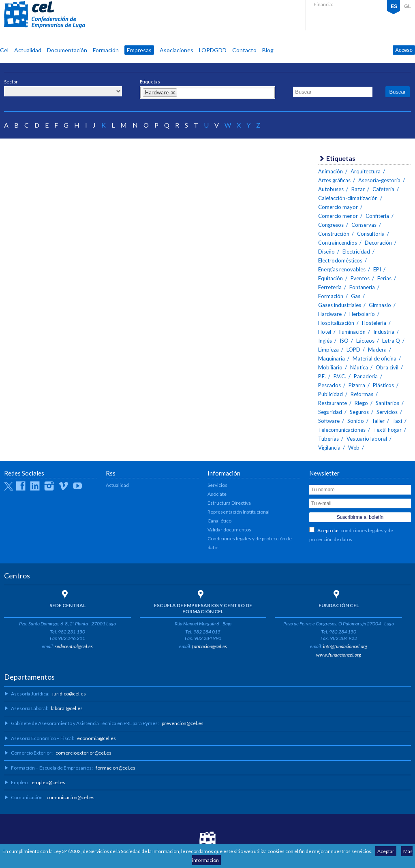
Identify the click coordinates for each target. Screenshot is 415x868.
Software (329, 421)
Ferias (384, 278)
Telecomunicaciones (342, 430)
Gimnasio (380, 305)
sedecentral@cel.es (74, 646)
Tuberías (328, 439)
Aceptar (386, 851)
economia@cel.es (96, 738)
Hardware (330, 314)
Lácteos (365, 341)
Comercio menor (338, 216)
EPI (377, 269)
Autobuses (331, 189)
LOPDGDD (213, 50)
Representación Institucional (239, 512)
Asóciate (217, 494)
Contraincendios (338, 243)
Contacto (244, 50)
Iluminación (352, 332)
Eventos (360, 278)
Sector (11, 82)
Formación (106, 50)
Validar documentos (229, 530)
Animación (331, 171)
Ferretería (330, 287)
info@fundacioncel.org (345, 646)
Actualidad (28, 50)
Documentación (67, 50)
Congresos (331, 225)
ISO (344, 341)
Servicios (387, 412)
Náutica (359, 367)
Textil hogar (387, 430)
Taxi (397, 421)
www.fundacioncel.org (339, 655)
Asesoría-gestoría (379, 180)
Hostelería (374, 323)
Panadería (366, 376)
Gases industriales (340, 305)
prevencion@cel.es (183, 723)
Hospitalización (336, 323)
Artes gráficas (334, 180)
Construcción (334, 234)
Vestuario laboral (367, 439)
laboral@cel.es (67, 708)
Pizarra (357, 385)
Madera (377, 350)
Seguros (359, 412)
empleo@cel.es (48, 782)
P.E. (322, 376)
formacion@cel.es (210, 646)
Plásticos (383, 385)
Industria (384, 332)
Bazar (358, 189)
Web (354, 448)
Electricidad (356, 252)
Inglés (325, 341)
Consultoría (371, 234)
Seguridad (330, 412)
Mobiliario (330, 367)
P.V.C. (340, 376)
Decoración (378, 243)
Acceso (404, 50)
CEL (45, 15)
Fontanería (362, 287)
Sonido (356, 421)
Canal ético (219, 521)
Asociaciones (176, 50)
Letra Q (391, 341)
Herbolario (362, 314)
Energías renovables (342, 269)
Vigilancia (329, 448)
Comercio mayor (338, 207)
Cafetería (383, 189)
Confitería (377, 216)
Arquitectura (366, 171)
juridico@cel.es (69, 694)
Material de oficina (374, 358)
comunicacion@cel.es (71, 797)
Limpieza (328, 350)
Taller (378, 421)
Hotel (325, 332)
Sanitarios (387, 403)
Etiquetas (150, 82)
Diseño (326, 252)
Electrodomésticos (340, 260)
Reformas (362, 394)
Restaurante (333, 403)
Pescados (329, 385)
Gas (356, 296)
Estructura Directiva (229, 503)
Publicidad (331, 394)
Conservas (364, 225)
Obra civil (387, 367)
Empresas (139, 50)
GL (408, 6)
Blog (268, 50)
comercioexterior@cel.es (83, 753)
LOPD (353, 350)
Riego (361, 403)
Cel (4, 50)
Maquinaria (332, 358)
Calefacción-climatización (348, 198)
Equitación (331, 278)
